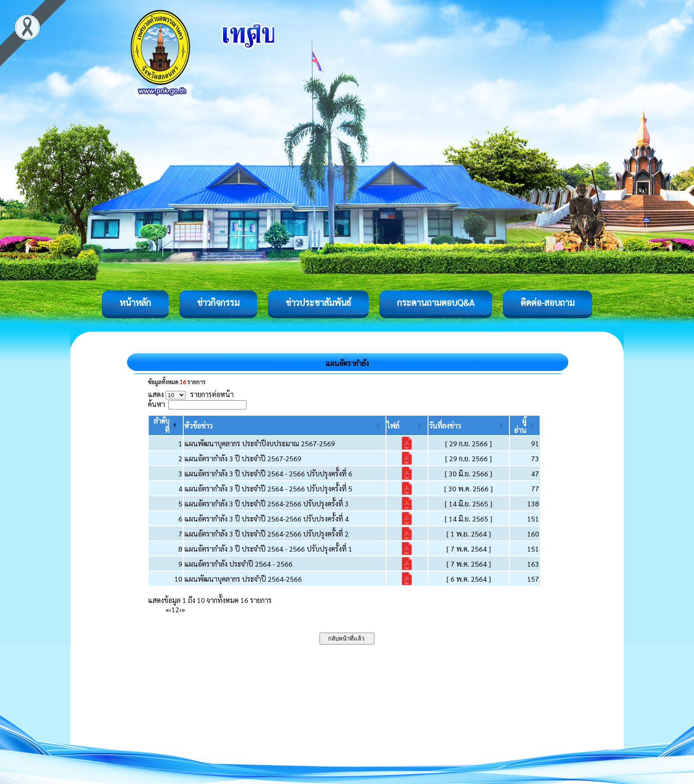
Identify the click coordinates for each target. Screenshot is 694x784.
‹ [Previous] (170, 609)
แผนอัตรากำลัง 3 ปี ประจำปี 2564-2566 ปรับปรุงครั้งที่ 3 (266, 504)
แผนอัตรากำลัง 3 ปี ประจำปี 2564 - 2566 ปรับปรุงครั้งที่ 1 (268, 549)
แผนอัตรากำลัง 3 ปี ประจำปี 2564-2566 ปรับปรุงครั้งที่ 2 (266, 534)
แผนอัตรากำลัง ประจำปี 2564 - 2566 (238, 564)
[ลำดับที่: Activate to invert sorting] (166, 425)
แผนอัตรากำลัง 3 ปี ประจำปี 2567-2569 (243, 458)
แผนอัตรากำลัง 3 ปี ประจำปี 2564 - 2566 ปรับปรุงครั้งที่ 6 (268, 473)
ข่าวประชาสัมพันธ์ (318, 302)
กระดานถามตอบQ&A (436, 302)
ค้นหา (156, 404)
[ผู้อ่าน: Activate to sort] (525, 425)
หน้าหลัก (135, 302)
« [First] (167, 609)
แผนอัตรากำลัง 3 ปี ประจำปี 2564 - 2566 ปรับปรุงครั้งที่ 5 (268, 489)
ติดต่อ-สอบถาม (547, 302)
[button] (198, 426)
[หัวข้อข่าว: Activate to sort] (285, 425)
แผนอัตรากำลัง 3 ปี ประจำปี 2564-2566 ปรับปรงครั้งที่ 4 (266, 519)
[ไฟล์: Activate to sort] (407, 425)
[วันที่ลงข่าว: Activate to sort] (469, 425)
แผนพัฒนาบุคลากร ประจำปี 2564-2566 (243, 579)
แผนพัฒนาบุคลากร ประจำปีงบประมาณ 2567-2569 (260, 443)
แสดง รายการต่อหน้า (191, 394)
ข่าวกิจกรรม (218, 302)
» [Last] (183, 609)
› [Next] (180, 609)
